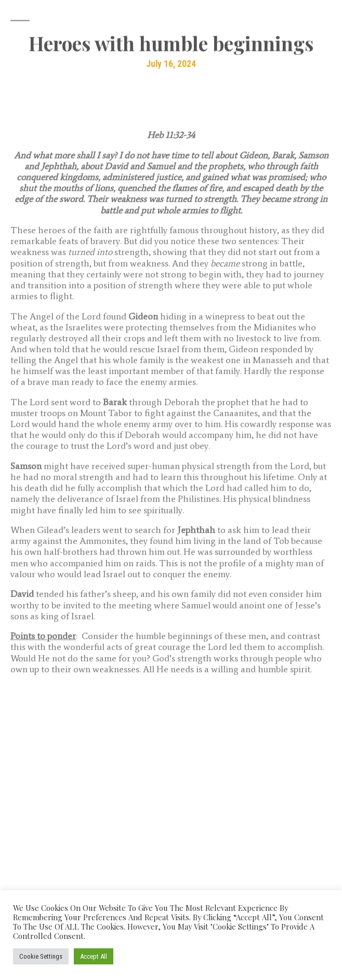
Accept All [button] (94, 956)
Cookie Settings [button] (41, 956)
